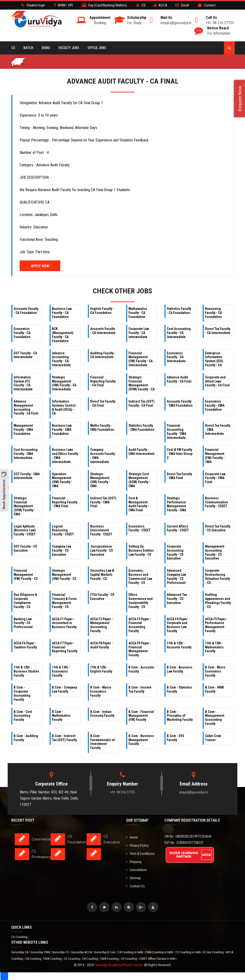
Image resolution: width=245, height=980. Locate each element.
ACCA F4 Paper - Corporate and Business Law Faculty (178, 625)
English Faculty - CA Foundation (102, 311)
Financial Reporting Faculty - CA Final (103, 381)
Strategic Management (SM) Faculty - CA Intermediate (64, 383)
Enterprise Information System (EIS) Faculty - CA (214, 359)
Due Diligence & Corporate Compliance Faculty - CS (25, 601)
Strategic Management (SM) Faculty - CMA (100, 480)
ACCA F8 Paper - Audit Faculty (102, 645)
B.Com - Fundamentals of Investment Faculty (103, 742)
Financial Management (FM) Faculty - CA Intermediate (141, 359)
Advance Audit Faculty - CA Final (179, 379)
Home (132, 837)
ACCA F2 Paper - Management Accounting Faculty (102, 625)
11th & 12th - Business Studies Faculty (26, 671)
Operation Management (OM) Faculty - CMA (62, 480)
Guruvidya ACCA (82, 952)
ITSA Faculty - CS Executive (102, 597)
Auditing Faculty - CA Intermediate (103, 355)
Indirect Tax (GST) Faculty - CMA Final (103, 502)
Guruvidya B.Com (105, 952)
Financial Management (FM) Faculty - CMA (215, 456)
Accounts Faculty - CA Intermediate (103, 331)
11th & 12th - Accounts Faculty (179, 645)
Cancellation (136, 870)
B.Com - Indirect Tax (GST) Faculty (64, 738)
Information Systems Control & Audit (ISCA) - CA (64, 407)
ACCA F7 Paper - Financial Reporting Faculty (65, 647)
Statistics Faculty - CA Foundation (179, 311)
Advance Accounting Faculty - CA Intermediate (61, 359)
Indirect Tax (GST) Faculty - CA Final (142, 403)
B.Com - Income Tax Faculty (140, 689)
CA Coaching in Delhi (131, 952)
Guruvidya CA (20, 952)
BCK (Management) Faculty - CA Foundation (63, 335)
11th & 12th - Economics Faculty (61, 671)
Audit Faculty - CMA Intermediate (142, 452)
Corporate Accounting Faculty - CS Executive (175, 552)
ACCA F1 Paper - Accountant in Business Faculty (64, 623)
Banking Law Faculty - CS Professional (23, 623)
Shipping (134, 862)
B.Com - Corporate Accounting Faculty (22, 693)
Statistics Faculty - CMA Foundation (141, 428)
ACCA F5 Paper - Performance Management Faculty (216, 625)
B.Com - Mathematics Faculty (61, 716)
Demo (46, 48)
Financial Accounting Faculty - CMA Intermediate (176, 431)
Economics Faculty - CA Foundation (22, 333)
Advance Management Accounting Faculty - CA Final (26, 407)
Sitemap (134, 878)
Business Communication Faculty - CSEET (217, 502)
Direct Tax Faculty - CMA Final (179, 476)
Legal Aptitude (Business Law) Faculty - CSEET (25, 530)
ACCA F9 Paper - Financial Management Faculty (140, 649)
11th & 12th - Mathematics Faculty (214, 647)
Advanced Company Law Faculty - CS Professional (176, 576)
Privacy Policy (137, 845)
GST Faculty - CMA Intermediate (27, 476)
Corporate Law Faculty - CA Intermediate (139, 333)
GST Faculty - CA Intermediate (25, 355)
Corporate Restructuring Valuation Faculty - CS (217, 576)
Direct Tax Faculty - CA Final (103, 403)
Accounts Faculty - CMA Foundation (180, 403)
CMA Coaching (53, 959)
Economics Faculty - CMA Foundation (215, 405)
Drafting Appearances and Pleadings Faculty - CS (218, 601)
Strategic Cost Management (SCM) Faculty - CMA (139, 480)
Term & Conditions (140, 854)
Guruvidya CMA (40, 952)
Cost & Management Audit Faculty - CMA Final (139, 504)
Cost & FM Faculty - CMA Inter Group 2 (180, 454)
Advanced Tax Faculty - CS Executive (177, 599)
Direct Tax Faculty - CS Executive (218, 528)
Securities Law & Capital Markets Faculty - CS (102, 575)
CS (13, 48)
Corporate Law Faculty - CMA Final (215, 478)
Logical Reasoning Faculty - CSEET (63, 530)
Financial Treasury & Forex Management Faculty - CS (64, 601)
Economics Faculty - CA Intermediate (176, 357)
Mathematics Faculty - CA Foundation (138, 313)
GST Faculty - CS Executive (25, 548)
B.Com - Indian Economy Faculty (102, 714)
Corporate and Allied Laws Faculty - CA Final (217, 381)
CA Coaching (33, 959)
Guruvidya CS (61, 952)
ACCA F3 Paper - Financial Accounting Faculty (140, 625)
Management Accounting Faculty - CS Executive (215, 552)
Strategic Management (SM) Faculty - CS (64, 575)
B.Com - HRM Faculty (214, 689)
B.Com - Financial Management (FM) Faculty (141, 716)
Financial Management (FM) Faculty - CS (26, 575)
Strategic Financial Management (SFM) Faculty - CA (142, 383)
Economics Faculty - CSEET (139, 528)
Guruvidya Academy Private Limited (118, 965)
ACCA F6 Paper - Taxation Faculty (25, 645)
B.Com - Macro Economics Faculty (101, 691)
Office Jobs (97, 48)
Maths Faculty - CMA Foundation (102, 428)
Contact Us (135, 886)
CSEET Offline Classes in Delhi (158, 959)
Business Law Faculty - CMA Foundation (62, 430)
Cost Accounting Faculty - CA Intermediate (179, 333)
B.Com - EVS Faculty (175, 738)
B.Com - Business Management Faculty (141, 740)
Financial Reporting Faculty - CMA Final (65, 502)
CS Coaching (20, 937)
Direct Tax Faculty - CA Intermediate (218, 331)
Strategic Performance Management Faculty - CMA (176, 504)
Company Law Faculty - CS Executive (61, 550)
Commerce (41, 839)
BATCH (28, 48)
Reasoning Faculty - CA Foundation (213, 313)
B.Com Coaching (214, 952)
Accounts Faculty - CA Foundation (26, 311)
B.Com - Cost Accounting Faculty (23, 716)
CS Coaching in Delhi (189, 952)
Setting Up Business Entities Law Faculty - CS (141, 550)
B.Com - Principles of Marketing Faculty (180, 716)
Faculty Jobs (69, 48)
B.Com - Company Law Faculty (64, 689)
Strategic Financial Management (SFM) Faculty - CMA (24, 506)
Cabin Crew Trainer (213, 738)
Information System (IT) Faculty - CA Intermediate (23, 383)
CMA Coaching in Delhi (160, 952)
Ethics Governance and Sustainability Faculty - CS (141, 601)
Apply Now (40, 266)
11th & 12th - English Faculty (101, 669)
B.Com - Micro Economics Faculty (215, 671)
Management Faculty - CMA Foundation (23, 430)
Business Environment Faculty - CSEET (101, 530)
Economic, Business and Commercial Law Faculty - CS (140, 576)
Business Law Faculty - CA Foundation (62, 313)
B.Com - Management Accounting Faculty (215, 718)
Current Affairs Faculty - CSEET (178, 528)
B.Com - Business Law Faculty (180, 669)
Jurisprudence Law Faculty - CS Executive (102, 550)
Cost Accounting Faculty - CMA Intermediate (26, 454)
